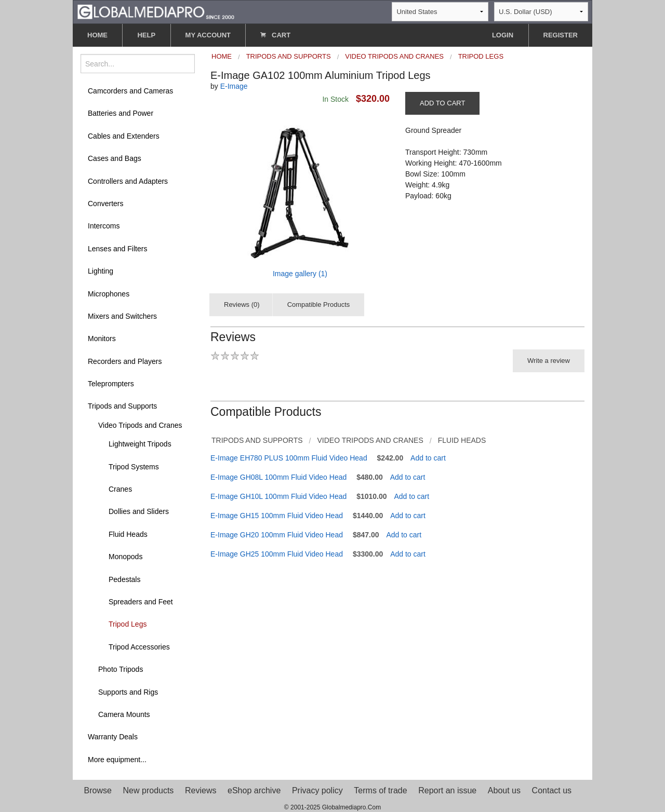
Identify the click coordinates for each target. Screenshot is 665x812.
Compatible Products (319, 305)
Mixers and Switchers (122, 316)
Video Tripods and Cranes (140, 425)
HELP (146, 35)
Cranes (120, 489)
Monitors (102, 339)
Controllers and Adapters (128, 181)
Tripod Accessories (139, 647)
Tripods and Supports (122, 406)
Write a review (549, 361)
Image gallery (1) (300, 274)
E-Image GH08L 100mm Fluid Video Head (278, 477)
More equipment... (117, 760)
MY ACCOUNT (208, 35)
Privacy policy (317, 790)
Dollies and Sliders (139, 511)
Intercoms (104, 226)
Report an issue (447, 790)
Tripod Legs (128, 624)
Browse (98, 790)
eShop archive (254, 790)
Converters (105, 204)
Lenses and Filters (117, 249)
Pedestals (124, 579)
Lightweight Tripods (140, 444)
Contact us (552, 790)
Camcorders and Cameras (130, 91)
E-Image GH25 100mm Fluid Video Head (277, 554)
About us (504, 790)
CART (275, 35)
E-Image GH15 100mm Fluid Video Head (277, 516)
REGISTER (561, 35)
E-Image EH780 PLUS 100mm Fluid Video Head (289, 458)
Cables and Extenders (124, 136)
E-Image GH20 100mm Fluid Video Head (277, 535)
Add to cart (428, 458)
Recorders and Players (125, 361)
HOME (97, 35)
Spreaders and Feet (141, 602)
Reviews (201, 790)
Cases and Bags (115, 158)
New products (149, 790)
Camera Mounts (124, 714)
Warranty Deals (113, 737)
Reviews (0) (242, 305)
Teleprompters (111, 384)
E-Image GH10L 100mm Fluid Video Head (278, 496)
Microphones (109, 294)
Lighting (101, 271)
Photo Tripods (121, 669)
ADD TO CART (442, 103)
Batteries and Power (121, 113)
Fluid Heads (128, 534)
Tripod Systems (134, 467)
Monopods (125, 557)
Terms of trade (380, 790)
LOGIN (503, 35)
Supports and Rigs (128, 692)
